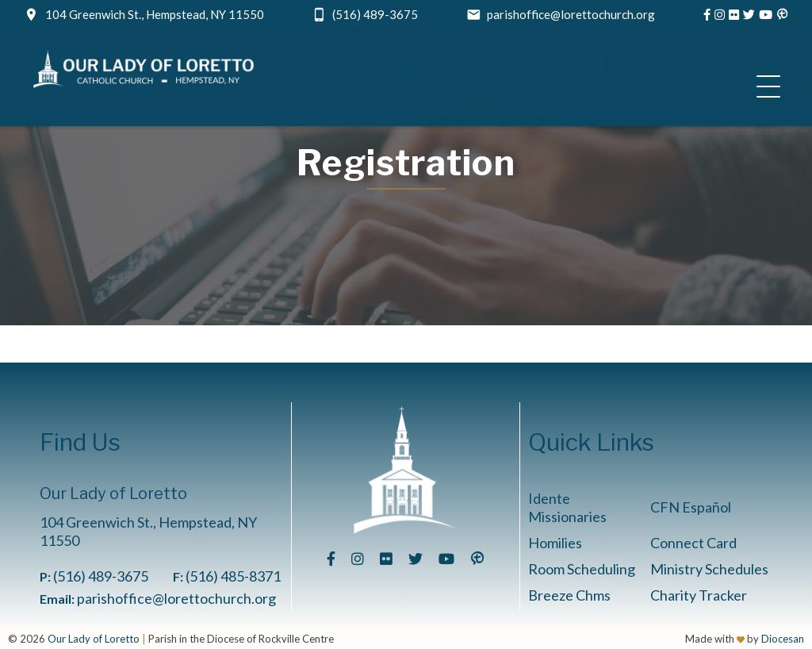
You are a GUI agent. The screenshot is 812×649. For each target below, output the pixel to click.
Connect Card (693, 543)
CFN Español (691, 507)
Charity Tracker (699, 595)
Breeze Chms (569, 595)
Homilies (555, 543)
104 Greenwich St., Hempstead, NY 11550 (155, 14)
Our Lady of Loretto (94, 639)
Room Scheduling (582, 569)
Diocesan (783, 639)
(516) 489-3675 (375, 14)
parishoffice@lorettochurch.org (571, 14)
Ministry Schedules (709, 569)
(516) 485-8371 (233, 576)
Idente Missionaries (567, 507)
